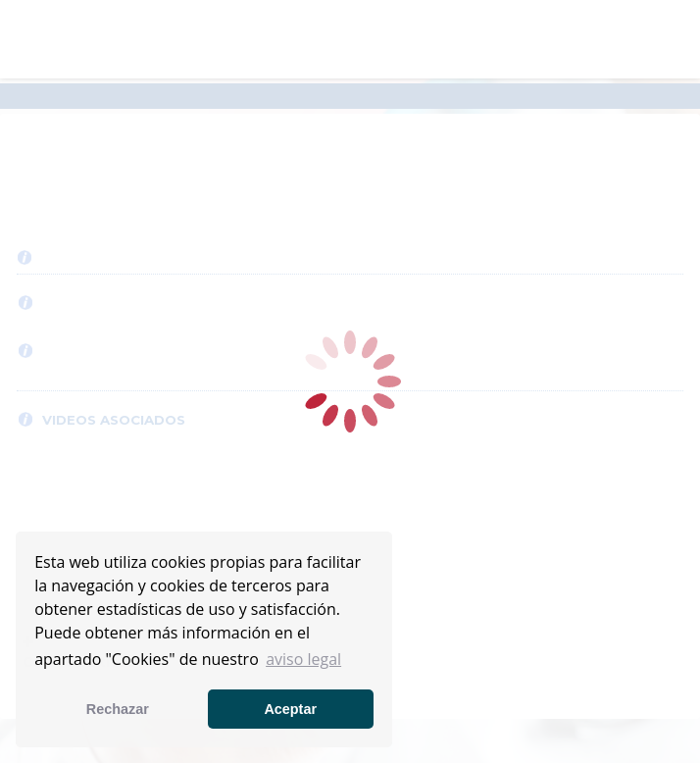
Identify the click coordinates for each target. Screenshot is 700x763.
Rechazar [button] (118, 709)
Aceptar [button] (290, 709)
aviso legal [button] (303, 659)
